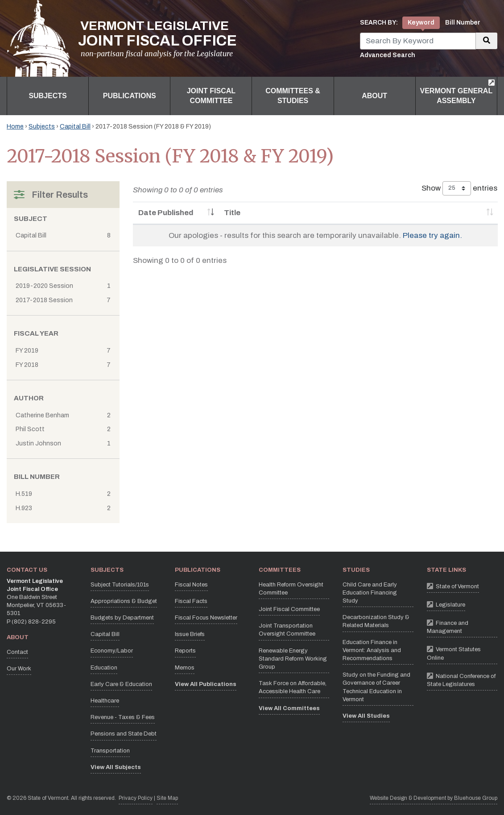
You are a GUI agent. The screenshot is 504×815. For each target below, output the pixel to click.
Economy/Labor (112, 651)
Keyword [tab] (421, 23)
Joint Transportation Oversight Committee (287, 630)
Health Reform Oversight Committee (291, 589)
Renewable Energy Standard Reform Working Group (293, 659)
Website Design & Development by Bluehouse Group (434, 798)
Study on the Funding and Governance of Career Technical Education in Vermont (376, 687)
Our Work (19, 669)
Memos (185, 668)
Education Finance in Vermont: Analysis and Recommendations (372, 650)
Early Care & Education (121, 684)
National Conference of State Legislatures (462, 679)
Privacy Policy (136, 797)
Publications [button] (130, 96)
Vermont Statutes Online (459, 652)
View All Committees (289, 708)
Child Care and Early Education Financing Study (370, 593)
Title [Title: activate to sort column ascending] (232, 213)
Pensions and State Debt (124, 734)
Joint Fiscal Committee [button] (211, 96)
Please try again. (432, 235)
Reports (185, 651)
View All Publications (206, 684)
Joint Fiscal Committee (289, 609)
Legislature (446, 604)
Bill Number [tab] (463, 23)
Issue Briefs (190, 634)
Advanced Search (388, 55)
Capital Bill (75, 127)
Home (15, 127)
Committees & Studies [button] (293, 96)
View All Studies (366, 716)
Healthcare (105, 701)
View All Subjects (116, 767)
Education (104, 668)
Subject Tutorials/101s (120, 585)
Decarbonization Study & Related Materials (376, 621)
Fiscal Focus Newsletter (206, 618)
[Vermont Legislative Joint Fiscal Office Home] (122, 38)
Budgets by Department (122, 618)
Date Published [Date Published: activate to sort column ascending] (166, 213)
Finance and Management (462, 626)
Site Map (167, 798)
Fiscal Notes (191, 585)
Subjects (42, 127)
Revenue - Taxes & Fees (123, 717)
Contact (17, 652)
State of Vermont (453, 586)
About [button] (374, 96)
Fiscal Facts (191, 601)
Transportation (110, 751)
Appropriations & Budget (124, 601)
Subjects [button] (48, 96)
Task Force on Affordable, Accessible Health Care (293, 687)
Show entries (459, 188)
